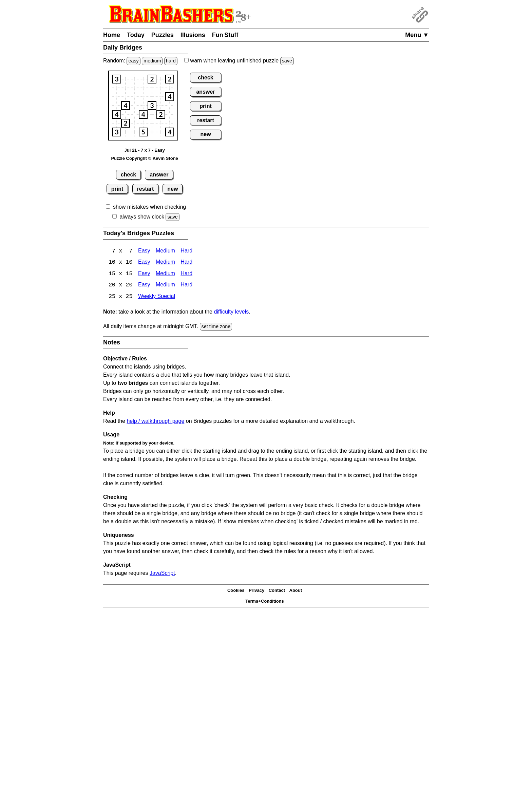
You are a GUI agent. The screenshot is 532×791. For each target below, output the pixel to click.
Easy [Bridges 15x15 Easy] (144, 274)
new (173, 189)
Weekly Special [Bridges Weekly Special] (157, 297)
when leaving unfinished (239, 61)
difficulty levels (231, 312)
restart (145, 189)
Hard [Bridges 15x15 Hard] (186, 274)
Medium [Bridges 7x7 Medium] (165, 251)
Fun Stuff (225, 35)
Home (112, 35)
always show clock (142, 217)
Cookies (236, 591)
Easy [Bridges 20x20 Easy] (144, 286)
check (128, 175)
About (296, 591)
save (287, 61)
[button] (117, 79)
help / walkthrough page (155, 422)
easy (133, 61)
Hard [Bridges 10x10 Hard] (186, 263)
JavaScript (162, 574)
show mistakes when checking (149, 207)
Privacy (256, 591)
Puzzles (163, 35)
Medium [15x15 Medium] (165, 274)
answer (159, 175)
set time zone (216, 327)
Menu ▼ (417, 35)
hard (171, 61)
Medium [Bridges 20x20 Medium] (165, 286)
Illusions (193, 35)
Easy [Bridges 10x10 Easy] (144, 263)
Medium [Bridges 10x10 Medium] (165, 263)
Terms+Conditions (265, 602)
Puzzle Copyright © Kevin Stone (144, 158)
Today (136, 35)
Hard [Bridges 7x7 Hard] (186, 251)
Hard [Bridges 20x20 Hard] (186, 286)
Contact (277, 591)
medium (152, 61)
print (117, 189)
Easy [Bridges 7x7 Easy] (144, 251)
